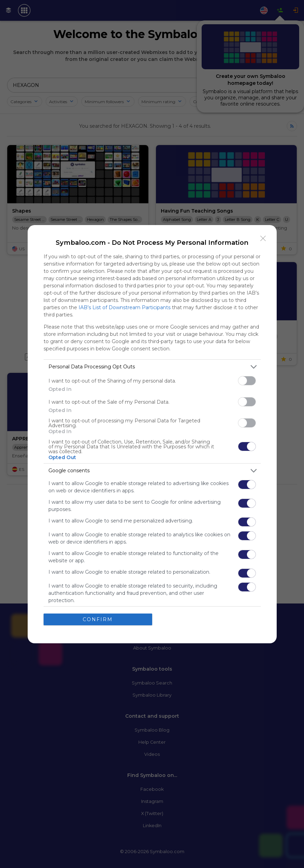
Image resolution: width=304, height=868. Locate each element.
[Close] (263, 239)
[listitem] (152, 367)
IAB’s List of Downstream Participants (125, 307)
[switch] (247, 381)
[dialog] (152, 434)
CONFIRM (98, 619)
